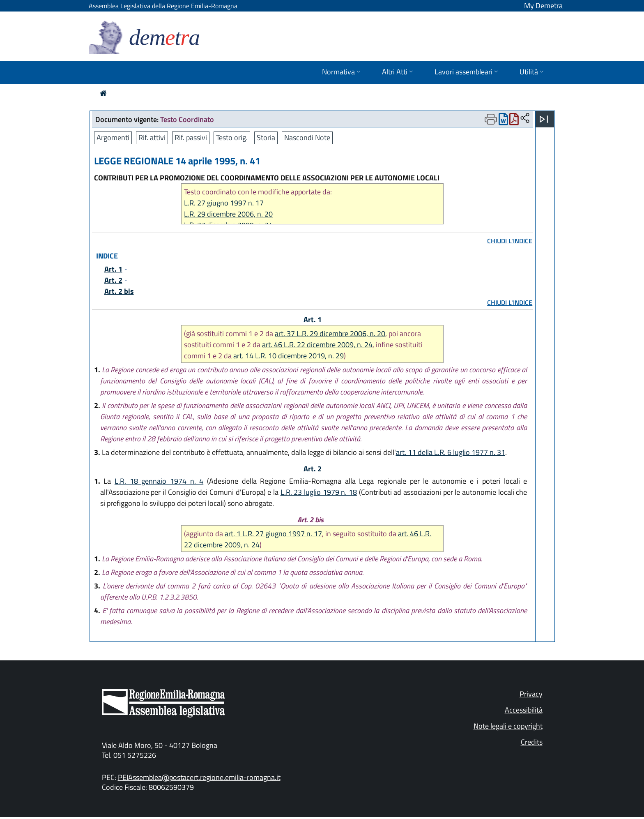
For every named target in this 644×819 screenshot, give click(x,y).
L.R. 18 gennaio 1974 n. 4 (159, 481)
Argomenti (113, 137)
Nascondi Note (307, 137)
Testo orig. (232, 137)
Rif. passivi (191, 137)
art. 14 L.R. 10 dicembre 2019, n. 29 (289, 356)
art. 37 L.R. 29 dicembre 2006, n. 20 (330, 333)
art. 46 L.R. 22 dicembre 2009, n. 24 (317, 345)
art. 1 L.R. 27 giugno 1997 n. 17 (273, 534)
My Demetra (543, 6)
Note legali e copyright (508, 726)
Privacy (531, 694)
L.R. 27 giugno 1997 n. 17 (224, 203)
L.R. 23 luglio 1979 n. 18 (319, 492)
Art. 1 (113, 269)
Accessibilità (524, 710)
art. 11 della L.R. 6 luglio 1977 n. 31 (451, 452)
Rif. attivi (152, 137)
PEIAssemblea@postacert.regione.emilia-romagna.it (199, 777)
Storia (266, 137)
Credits (532, 742)
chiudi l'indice (510, 241)
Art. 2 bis (119, 291)
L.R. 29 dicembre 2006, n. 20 (228, 214)
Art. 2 (113, 280)
